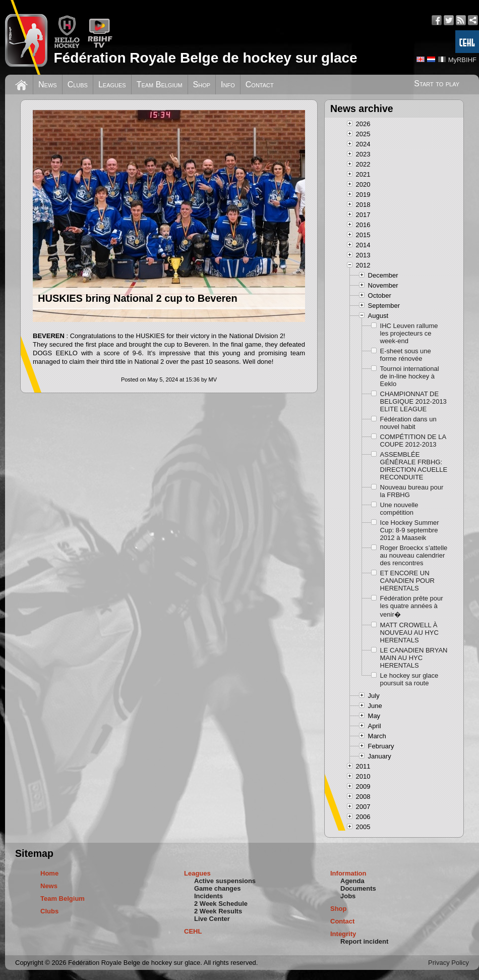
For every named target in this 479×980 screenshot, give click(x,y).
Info (228, 85)
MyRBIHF (462, 60)
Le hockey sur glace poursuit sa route (409, 679)
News (48, 85)
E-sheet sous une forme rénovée (406, 355)
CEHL (193, 931)
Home (49, 873)
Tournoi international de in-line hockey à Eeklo (410, 376)
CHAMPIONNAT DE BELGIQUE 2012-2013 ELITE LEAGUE (413, 401)
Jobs (348, 896)
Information (348, 873)
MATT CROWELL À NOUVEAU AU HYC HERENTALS (409, 633)
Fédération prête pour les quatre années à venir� (412, 606)
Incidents (208, 896)
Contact (260, 85)
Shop (202, 85)
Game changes (218, 888)
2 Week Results (218, 911)
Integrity (343, 934)
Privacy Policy (448, 963)
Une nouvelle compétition (399, 509)
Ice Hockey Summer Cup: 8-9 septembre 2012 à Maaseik (410, 530)
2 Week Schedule (221, 904)
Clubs (78, 85)
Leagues (112, 85)
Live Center (212, 919)
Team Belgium (160, 85)
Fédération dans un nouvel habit (408, 423)
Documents (358, 888)
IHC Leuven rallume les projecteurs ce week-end (409, 333)
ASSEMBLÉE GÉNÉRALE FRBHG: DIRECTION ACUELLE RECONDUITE (414, 466)
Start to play (437, 84)
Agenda (352, 881)
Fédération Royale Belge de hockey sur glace (205, 58)
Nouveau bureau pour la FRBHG (412, 491)
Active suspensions (225, 881)
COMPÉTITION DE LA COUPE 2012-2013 (413, 441)
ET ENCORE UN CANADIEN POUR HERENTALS (407, 581)
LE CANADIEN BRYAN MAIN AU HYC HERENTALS (414, 658)
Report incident (364, 941)
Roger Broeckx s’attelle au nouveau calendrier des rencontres (414, 555)
